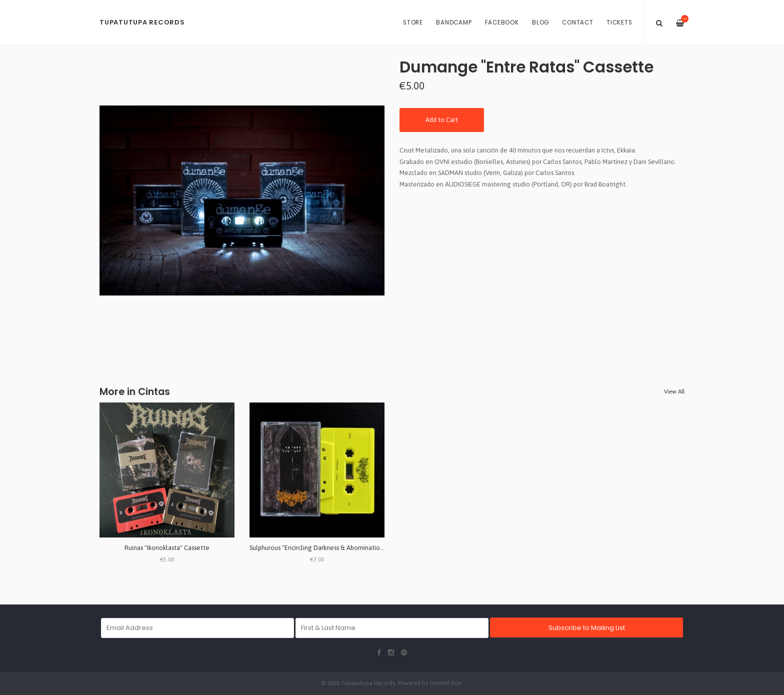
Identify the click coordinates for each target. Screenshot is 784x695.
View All (674, 391)
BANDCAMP (454, 22)
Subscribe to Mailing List (587, 628)
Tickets (619, 22)
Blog (540, 22)
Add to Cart (442, 120)
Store (413, 22)
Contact (577, 22)
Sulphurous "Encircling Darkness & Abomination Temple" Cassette (343, 548)
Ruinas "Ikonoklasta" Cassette (167, 548)
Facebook (502, 22)
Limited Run (446, 683)
